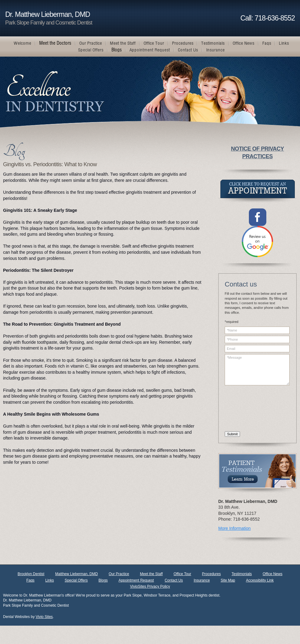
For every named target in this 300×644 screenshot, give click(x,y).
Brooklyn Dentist (31, 574)
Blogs (103, 580)
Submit (232, 434)
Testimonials (242, 574)
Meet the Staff (151, 574)
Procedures (211, 574)
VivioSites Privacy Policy (150, 586)
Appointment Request (136, 580)
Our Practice (119, 574)
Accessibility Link (260, 580)
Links (50, 580)
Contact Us (174, 580)
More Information (234, 528)
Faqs (30, 580)
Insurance (202, 580)
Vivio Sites (44, 617)
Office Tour (182, 574)
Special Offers (76, 580)
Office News (272, 574)
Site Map (228, 580)
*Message (257, 370)
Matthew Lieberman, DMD (76, 574)
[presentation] (250, 409)
